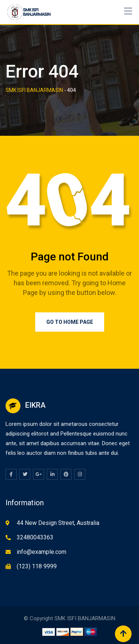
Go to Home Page (70, 322)
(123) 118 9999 (37, 566)
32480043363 (35, 537)
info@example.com (42, 552)
